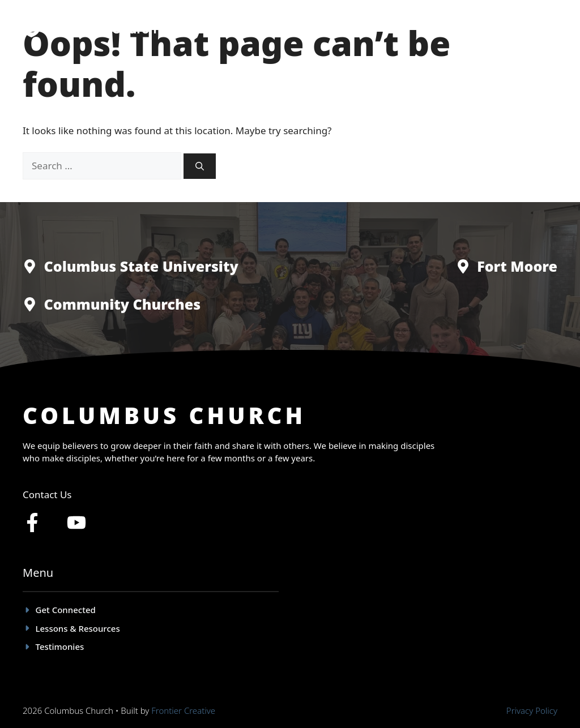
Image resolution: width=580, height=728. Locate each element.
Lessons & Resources (464, 28)
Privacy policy (532, 710)
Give (537, 28)
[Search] (200, 166)
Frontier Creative (183, 710)
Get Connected (300, 28)
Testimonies (376, 28)
